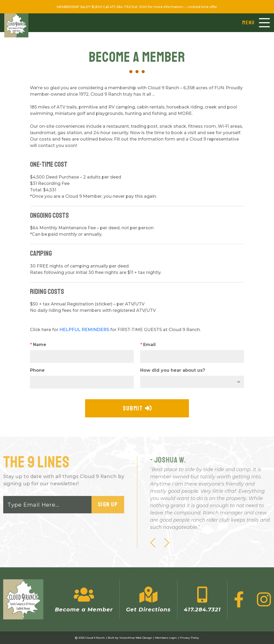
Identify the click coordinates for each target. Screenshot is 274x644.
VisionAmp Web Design (136, 638)
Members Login (166, 638)
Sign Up (108, 505)
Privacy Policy (189, 638)
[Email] (48, 505)
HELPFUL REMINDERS (84, 330)
